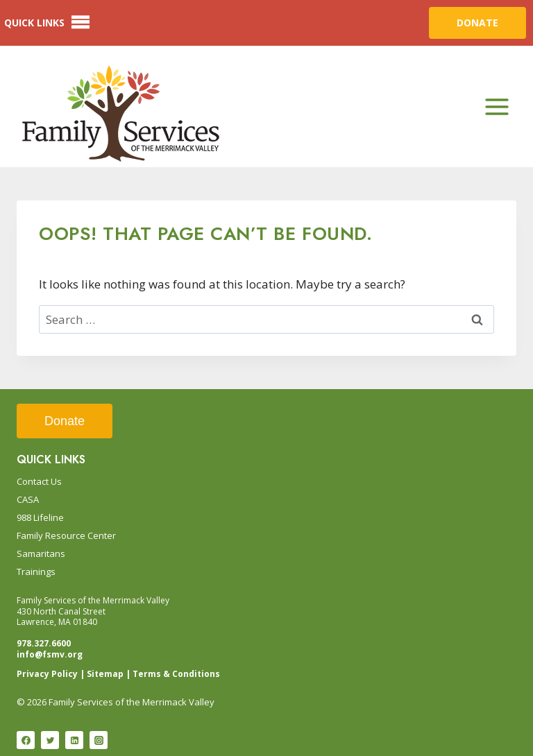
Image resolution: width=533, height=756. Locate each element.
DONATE (477, 23)
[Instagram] (99, 740)
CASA (28, 499)
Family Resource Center (66, 535)
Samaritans (41, 553)
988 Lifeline (40, 517)
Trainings (36, 572)
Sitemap (105, 674)
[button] (34, 23)
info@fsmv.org (50, 654)
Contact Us (39, 481)
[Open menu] (497, 106)
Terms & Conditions (176, 674)
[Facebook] (26, 740)
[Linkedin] (74, 740)
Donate (65, 421)
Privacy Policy (47, 674)
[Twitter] (50, 740)
